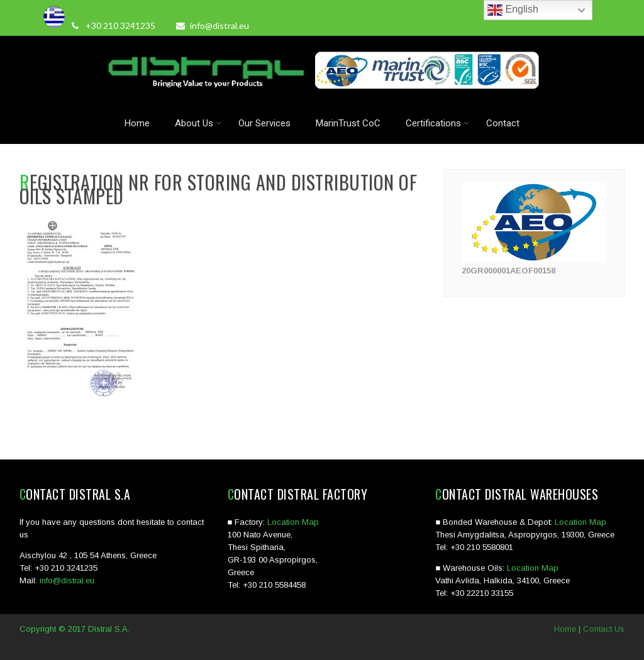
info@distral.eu (213, 25)
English (513, 10)
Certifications (437, 123)
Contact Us (604, 629)
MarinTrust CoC (348, 123)
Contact (503, 123)
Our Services (264, 123)
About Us (198, 123)
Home (137, 123)
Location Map (293, 522)
